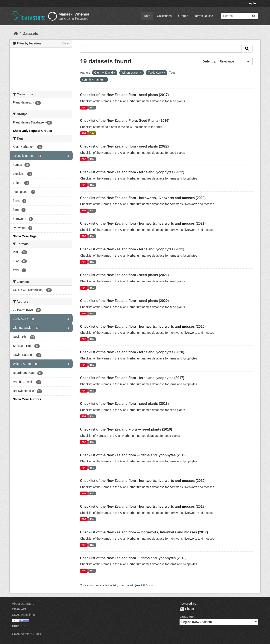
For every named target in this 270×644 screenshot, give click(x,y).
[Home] (16, 33)
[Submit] (254, 16)
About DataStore (23, 604)
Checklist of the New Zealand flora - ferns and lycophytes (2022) (132, 172)
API (132, 585)
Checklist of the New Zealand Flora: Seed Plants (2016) (125, 121)
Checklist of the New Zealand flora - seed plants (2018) (124, 404)
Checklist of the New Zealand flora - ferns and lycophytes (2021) (132, 249)
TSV (92, 108)
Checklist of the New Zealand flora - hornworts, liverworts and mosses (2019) (143, 481)
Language (187, 617)
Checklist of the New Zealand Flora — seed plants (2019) (126, 429)
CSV (92, 133)
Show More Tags (25, 236)
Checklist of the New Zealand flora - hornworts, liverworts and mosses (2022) (143, 198)
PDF (84, 108)
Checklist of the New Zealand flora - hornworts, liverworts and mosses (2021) (143, 223)
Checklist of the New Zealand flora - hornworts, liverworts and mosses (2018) (143, 506)
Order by (209, 61)
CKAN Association (24, 615)
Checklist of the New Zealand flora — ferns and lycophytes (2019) (133, 455)
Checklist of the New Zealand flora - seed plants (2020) (124, 301)
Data (147, 16)
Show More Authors (27, 399)
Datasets (30, 33)
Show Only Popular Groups (32, 131)
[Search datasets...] (240, 16)
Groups (183, 16)
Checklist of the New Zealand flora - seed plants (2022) (124, 146)
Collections (164, 16)
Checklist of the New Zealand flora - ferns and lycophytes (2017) (132, 378)
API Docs (146, 585)
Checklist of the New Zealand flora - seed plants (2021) (124, 275)
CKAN (187, 609)
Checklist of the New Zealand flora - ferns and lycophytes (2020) (132, 352)
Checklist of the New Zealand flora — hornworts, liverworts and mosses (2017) (144, 532)
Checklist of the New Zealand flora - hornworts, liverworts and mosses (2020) (143, 327)
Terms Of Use (204, 16)
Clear (66, 44)
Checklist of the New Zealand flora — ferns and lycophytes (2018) (133, 558)
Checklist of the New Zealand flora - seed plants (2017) (124, 95)
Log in (252, 3)
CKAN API (19, 609)
